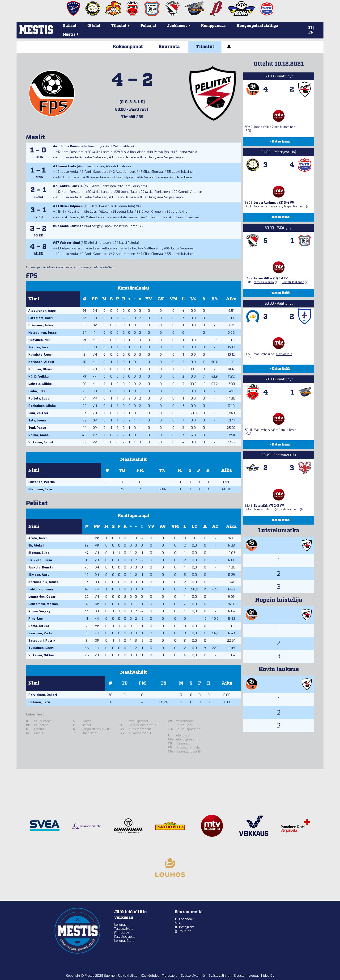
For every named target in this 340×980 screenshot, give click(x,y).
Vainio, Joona (38, 435)
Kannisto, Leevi (40, 355)
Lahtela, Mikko (40, 384)
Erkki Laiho (128, 248)
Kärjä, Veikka (38, 376)
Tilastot (205, 47)
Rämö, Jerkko (39, 626)
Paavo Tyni (96, 146)
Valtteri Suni (70, 243)
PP (95, 299)
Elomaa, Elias (39, 553)
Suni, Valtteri (39, 413)
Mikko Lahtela (123, 146)
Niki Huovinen (72, 177)
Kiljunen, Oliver (40, 369)
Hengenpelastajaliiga (257, 26)
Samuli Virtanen (156, 177)
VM (174, 299)
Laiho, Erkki (37, 391)
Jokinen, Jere (38, 347)
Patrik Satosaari (96, 157)
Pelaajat (148, 26)
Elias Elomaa (94, 166)
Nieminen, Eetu (40, 489)
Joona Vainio (70, 146)
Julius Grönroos (182, 248)
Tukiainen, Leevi (41, 648)
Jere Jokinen (186, 177)
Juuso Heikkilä (125, 157)
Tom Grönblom (264, 509)
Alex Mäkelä (284, 354)
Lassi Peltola (99, 212)
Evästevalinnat (220, 976)
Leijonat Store (124, 941)
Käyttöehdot (150, 976)
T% (162, 470)
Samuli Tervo (287, 430)
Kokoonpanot (128, 47)
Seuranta (169, 47)
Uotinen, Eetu (39, 702)
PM (140, 470)
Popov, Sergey (39, 611)
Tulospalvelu (124, 929)
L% (193, 299)
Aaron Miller (263, 278)
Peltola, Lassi (39, 398)
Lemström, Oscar (42, 597)
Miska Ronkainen (133, 152)
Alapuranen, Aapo (42, 311)
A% (215, 299)
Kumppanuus (213, 26)
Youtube (185, 931)
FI (310, 28)
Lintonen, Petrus (42, 482)
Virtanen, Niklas (41, 655)
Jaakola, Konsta (41, 567)
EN (311, 33)
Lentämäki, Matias (43, 604)
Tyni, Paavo (37, 428)
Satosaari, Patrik (42, 641)
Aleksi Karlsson (99, 243)
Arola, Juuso (38, 538)
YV (149, 299)
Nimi (34, 299)
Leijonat (120, 925)
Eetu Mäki (261, 506)
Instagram (187, 927)
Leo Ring (149, 157)
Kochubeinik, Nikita (43, 582)
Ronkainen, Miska (42, 406)
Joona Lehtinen (72, 226)
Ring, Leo (36, 619)
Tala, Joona (37, 420)
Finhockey (122, 933)
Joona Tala (98, 177)
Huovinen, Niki (39, 340)
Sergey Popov (174, 157)
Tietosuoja (170, 976)
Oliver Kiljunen (125, 177)
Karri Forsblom (73, 152)
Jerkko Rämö (70, 217)
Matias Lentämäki (99, 217)
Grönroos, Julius (41, 325)
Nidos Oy (268, 976)
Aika (231, 299)
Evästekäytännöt (193, 976)
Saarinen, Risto (40, 633)
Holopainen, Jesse (42, 333)
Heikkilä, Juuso (40, 560)
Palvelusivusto (125, 937)
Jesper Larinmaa (266, 203)
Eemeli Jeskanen (293, 282)
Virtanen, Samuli (41, 442)
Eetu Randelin (290, 509)
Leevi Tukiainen (183, 172)
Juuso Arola (69, 157)
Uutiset (70, 26)
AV (161, 299)
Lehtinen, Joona (41, 589)
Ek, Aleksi (36, 545)
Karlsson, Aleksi (41, 362)
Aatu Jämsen (125, 172)
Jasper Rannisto (294, 206)
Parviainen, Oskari (43, 695)
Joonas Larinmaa (265, 206)
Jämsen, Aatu (39, 575)
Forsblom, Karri (40, 318)
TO (122, 470)
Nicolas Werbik (264, 282)
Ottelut (94, 26)
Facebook (186, 919)
